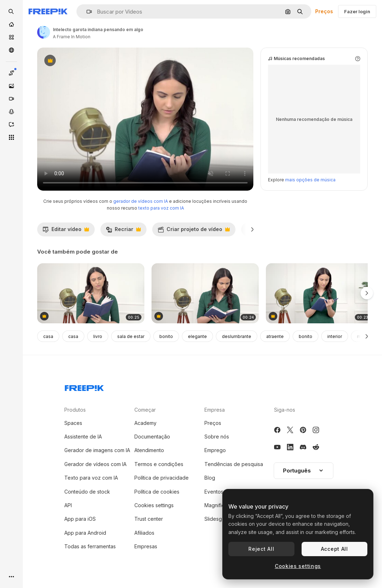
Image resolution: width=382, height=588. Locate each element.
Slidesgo (215, 519)
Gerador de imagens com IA (97, 450)
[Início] (11, 24)
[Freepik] (48, 11)
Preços (324, 11)
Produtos (75, 410)
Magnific (214, 505)
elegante (197, 336)
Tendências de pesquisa (234, 464)
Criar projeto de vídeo (194, 231)
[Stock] (11, 37)
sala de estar (131, 336)
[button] (86, 12)
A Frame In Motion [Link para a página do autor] (72, 37)
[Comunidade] (11, 50)
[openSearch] (11, 11)
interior (335, 336)
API (68, 505)
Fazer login (357, 11)
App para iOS (80, 519)
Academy (145, 423)
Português (304, 471)
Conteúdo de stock (87, 492)
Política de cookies (157, 492)
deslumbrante (237, 336)
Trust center (149, 519)
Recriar (123, 231)
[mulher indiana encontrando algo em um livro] (205, 293)
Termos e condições (159, 464)
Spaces (73, 423)
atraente (275, 336)
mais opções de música (310, 180)
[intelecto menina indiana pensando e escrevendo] (319, 293)
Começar (145, 410)
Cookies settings (154, 505)
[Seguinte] (252, 229)
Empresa (215, 410)
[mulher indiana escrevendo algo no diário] (91, 293)
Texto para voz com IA (91, 478)
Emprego (215, 450)
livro (98, 336)
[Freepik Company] (84, 387)
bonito (166, 336)
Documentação (152, 437)
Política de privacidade (162, 478)
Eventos (214, 492)
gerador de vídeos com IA (141, 201)
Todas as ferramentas (90, 546)
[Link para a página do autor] (44, 32)
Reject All (261, 549)
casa (48, 336)
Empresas (146, 546)
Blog (210, 478)
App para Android (85, 533)
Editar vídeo (66, 231)
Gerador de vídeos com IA (95, 464)
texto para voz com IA (161, 208)
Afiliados (144, 533)
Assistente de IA (83, 437)
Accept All (334, 549)
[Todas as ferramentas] (11, 137)
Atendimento (149, 450)
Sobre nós (217, 437)
